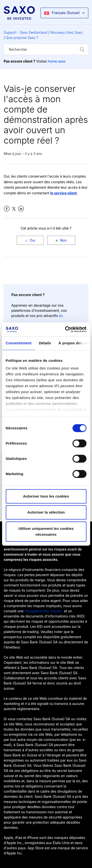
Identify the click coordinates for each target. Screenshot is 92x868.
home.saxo (57, 61)
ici (61, 316)
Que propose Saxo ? (22, 38)
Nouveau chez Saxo (66, 32)
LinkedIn (21, 209)
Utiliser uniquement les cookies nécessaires (46, 531)
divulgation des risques (43, 611)
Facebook (7, 209)
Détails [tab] (45, 343)
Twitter (14, 209)
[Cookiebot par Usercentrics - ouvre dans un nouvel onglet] (66, 329)
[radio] (30, 240)
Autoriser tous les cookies (46, 496)
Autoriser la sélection (46, 512)
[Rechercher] (46, 49)
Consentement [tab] (19, 343)
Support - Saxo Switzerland (26, 32)
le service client (64, 193)
